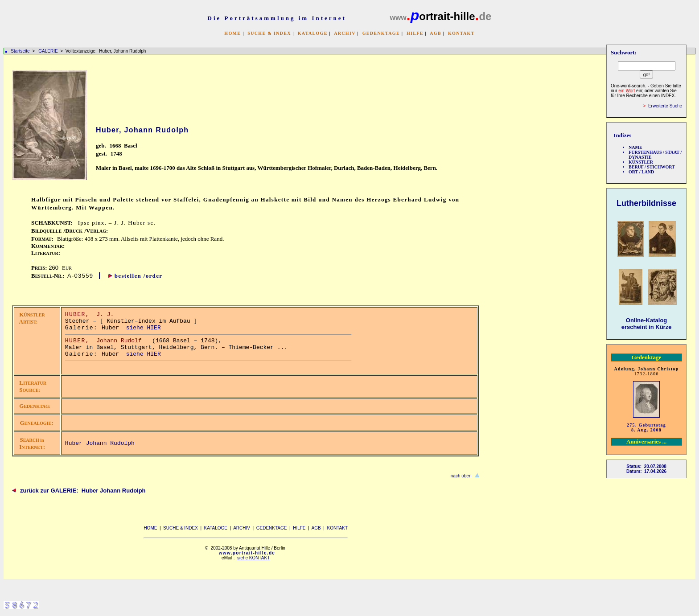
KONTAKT (461, 33)
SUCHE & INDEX (269, 33)
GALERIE (49, 51)
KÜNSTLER (641, 162)
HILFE (415, 33)
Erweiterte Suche (665, 106)
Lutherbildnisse (646, 203)
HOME (232, 33)
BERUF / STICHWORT (652, 167)
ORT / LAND (641, 172)
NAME (635, 147)
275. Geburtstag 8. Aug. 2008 (646, 427)
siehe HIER (144, 328)
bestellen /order (139, 276)
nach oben (461, 476)
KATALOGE (313, 33)
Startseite (20, 51)
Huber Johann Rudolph (100, 443)
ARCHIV (345, 33)
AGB (436, 33)
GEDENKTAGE (381, 33)
